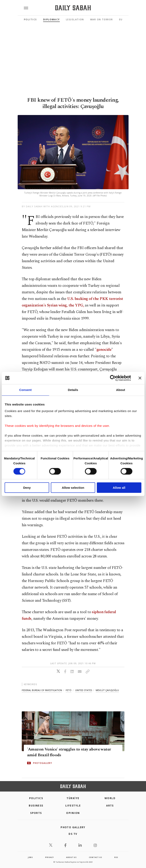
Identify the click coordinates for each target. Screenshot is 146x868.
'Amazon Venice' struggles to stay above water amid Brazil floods (69, 752)
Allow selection (73, 488)
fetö (69, 690)
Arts (110, 806)
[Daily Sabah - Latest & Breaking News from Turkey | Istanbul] (73, 8)
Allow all (119, 488)
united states (84, 690)
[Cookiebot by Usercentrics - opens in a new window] (113, 378)
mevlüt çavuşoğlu (107, 690)
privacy (49, 857)
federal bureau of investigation (42, 690)
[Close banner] (140, 378)
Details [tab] (73, 390)
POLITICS (36, 798)
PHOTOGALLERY (43, 763)
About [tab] (121, 390)
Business (36, 806)
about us (71, 857)
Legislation (75, 19)
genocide (104, 350)
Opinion (73, 813)
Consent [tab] (25, 390)
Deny (27, 488)
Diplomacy (51, 19)
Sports (36, 813)
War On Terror (102, 19)
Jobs (30, 857)
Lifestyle (73, 806)
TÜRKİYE (73, 798)
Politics (30, 19)
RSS (116, 857)
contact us (95, 857)
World (110, 798)
